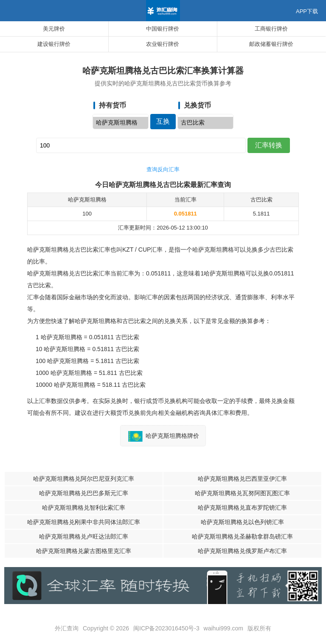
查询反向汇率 (163, 169)
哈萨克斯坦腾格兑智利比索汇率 (84, 508)
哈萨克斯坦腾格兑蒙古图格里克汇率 (84, 551)
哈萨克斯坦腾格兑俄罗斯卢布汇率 (242, 551)
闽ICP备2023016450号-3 (166, 628)
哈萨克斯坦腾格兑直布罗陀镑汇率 (242, 508)
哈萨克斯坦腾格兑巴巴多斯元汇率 (84, 493)
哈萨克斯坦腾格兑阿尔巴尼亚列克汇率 (84, 479)
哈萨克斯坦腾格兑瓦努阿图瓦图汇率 (242, 493)
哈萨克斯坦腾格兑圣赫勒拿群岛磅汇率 (242, 536)
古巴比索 (205, 123)
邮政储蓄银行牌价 (271, 44)
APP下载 (307, 11)
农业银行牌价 (163, 44)
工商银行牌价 (271, 29)
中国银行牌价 (163, 29)
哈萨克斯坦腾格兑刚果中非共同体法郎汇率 (84, 522)
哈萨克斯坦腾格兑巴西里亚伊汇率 (242, 479)
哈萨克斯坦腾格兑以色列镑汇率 (242, 522)
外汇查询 (67, 628)
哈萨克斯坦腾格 (121, 123)
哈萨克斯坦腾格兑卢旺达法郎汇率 (84, 536)
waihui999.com (223, 628)
